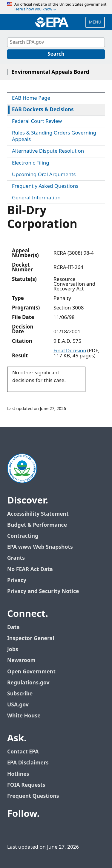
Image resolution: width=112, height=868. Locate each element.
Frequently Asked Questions (45, 186)
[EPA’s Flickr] (56, 831)
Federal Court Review (37, 121)
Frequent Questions (33, 796)
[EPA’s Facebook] (13, 831)
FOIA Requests (26, 785)
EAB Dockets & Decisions (43, 110)
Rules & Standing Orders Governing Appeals (54, 136)
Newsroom (21, 660)
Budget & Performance (37, 525)
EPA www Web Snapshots (40, 547)
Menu (95, 22)
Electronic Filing (31, 163)
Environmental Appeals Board (50, 72)
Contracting (23, 536)
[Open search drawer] (13, 22)
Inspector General (31, 638)
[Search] (56, 54)
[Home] (52, 22)
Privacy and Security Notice (43, 591)
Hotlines (18, 774)
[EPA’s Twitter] (27, 831)
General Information (36, 198)
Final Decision (70, 351)
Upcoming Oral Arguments (44, 175)
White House (24, 716)
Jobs (13, 649)
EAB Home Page (31, 98)
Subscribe (20, 694)
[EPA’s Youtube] (42, 831)
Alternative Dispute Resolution (48, 151)
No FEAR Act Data (30, 569)
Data (13, 627)
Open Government (31, 672)
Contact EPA (23, 752)
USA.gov (18, 705)
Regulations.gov (28, 683)
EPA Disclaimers (28, 763)
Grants (16, 558)
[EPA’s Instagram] (70, 831)
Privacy (17, 580)
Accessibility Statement (38, 514)
